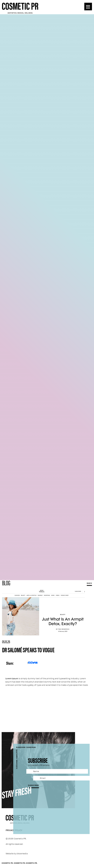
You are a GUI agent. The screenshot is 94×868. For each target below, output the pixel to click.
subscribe (34, 785)
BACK (89, 583)
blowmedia (22, 854)
